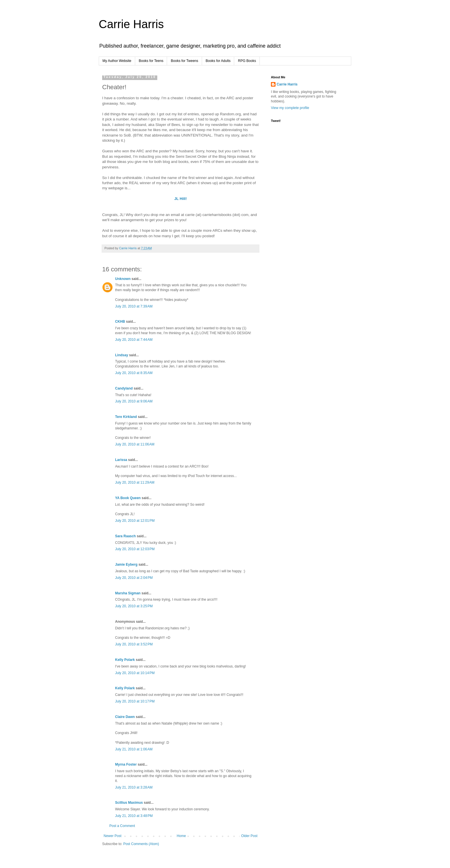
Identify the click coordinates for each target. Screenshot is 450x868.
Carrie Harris (131, 24)
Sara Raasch (125, 536)
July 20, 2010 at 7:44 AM (134, 340)
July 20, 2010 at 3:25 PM (134, 606)
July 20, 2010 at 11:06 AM (135, 444)
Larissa (121, 460)
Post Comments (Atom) (141, 844)
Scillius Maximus (129, 803)
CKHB (120, 322)
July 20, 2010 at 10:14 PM (135, 673)
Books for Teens (151, 61)
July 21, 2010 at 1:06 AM (134, 749)
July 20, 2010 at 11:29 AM (135, 482)
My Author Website (117, 61)
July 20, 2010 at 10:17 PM (135, 701)
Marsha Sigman (128, 593)
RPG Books (247, 61)
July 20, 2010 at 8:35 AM (134, 373)
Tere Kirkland (126, 417)
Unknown (123, 279)
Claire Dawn (125, 717)
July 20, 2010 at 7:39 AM (134, 306)
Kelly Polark (125, 660)
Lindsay (122, 355)
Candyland (124, 388)
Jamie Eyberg (126, 565)
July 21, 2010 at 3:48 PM (134, 816)
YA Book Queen (128, 498)
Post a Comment (122, 826)
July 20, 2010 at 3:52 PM (134, 644)
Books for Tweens (184, 61)
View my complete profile (290, 108)
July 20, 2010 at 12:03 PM (135, 549)
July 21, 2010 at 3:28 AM (134, 787)
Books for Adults (218, 61)
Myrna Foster (126, 764)
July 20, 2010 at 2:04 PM (134, 578)
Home (181, 836)
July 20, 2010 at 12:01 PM (135, 521)
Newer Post (113, 836)
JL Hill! (181, 199)
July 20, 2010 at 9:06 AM (134, 401)
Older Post (249, 836)
